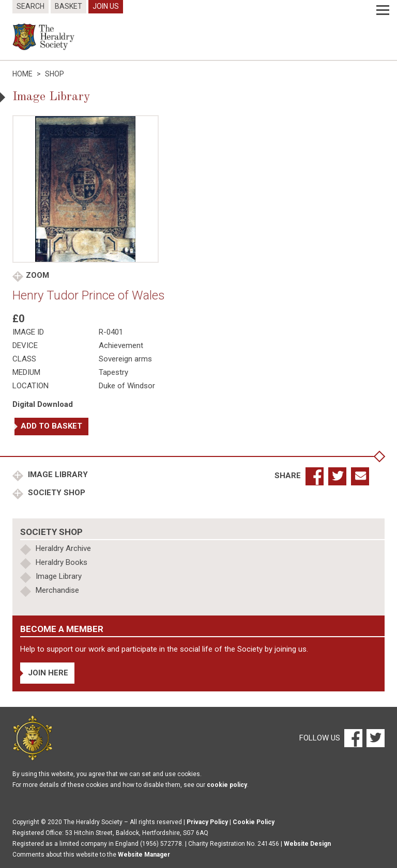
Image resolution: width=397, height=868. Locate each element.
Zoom (37, 275)
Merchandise (57, 590)
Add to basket (51, 426)
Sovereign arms (125, 359)
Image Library (57, 475)
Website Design (307, 844)
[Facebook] (353, 737)
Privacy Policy (207, 822)
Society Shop (56, 493)
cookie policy (227, 785)
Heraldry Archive (63, 548)
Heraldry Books (62, 562)
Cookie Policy (254, 822)
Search (30, 6)
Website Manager (144, 855)
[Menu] (383, 10)
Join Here (48, 673)
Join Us (106, 6)
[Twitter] (374, 737)
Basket (68, 6)
